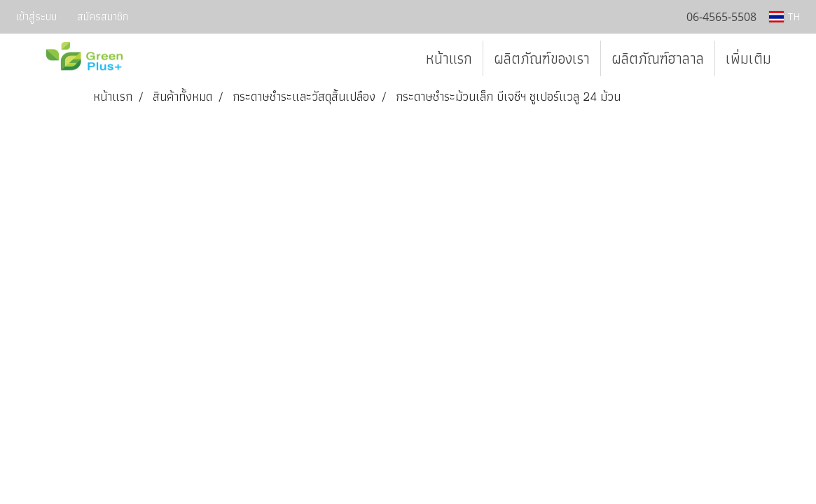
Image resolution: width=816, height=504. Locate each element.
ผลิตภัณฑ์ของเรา (542, 58)
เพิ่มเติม (748, 58)
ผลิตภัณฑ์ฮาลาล (658, 58)
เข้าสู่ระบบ (36, 16)
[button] (794, 59)
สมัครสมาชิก (103, 16)
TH (784, 16)
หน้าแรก (449, 58)
